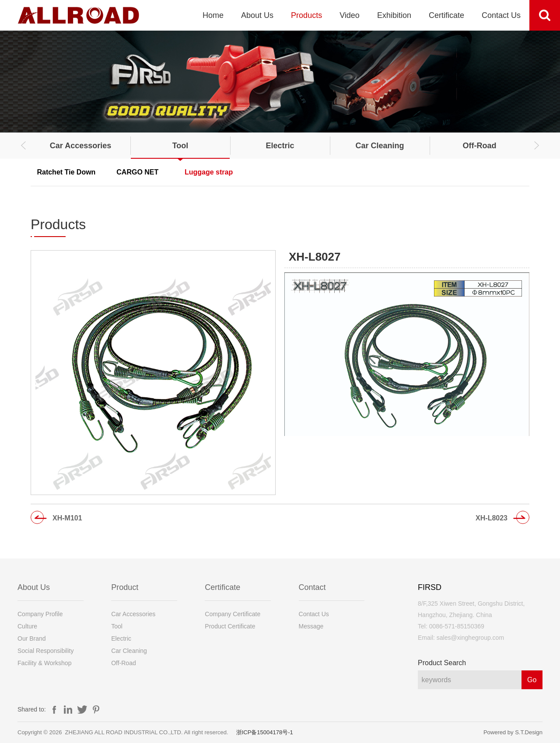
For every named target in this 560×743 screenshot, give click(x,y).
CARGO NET (137, 172)
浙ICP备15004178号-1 (265, 732)
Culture (27, 626)
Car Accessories (80, 146)
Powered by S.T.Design (513, 732)
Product (125, 587)
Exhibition (394, 15)
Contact (312, 587)
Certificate (446, 15)
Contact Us (501, 15)
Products (306, 15)
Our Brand (32, 638)
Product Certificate (230, 626)
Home (213, 15)
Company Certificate (233, 614)
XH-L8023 (492, 518)
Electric (280, 146)
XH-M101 (67, 518)
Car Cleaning (380, 146)
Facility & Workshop (44, 663)
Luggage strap (209, 172)
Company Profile (40, 614)
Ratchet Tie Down (66, 172)
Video (350, 15)
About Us (257, 15)
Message (311, 626)
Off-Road (480, 146)
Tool (180, 146)
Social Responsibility (45, 651)
